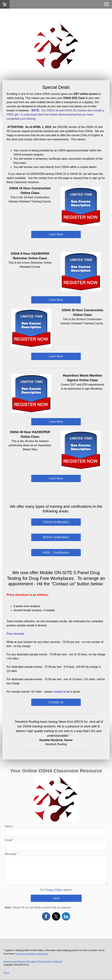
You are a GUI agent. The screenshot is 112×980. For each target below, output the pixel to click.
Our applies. (56, 890)
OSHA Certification (56, 522)
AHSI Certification (56, 553)
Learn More (56, 234)
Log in (6, 973)
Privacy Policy (54, 890)
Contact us (56, 702)
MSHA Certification (56, 537)
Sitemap (58, 961)
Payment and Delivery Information (32, 954)
